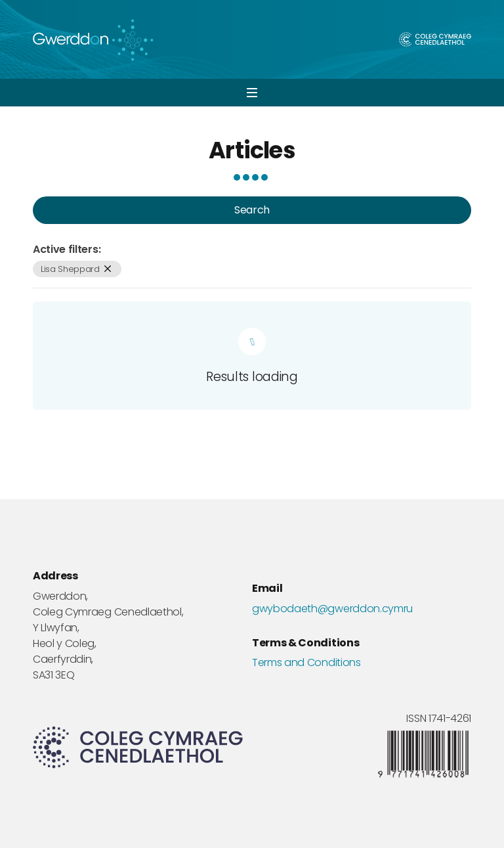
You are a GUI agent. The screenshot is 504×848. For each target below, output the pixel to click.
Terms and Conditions (306, 663)
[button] (252, 93)
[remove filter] (108, 269)
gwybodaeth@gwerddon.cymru (332, 609)
